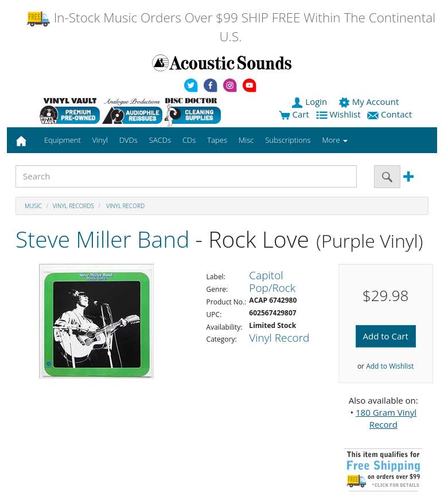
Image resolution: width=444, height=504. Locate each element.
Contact (391, 114)
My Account (370, 101)
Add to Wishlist (390, 366)
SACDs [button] (160, 140)
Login (310, 101)
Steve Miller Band (102, 239)
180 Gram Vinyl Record (386, 418)
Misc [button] (246, 140)
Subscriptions (288, 140)
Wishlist (340, 114)
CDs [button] (189, 140)
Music (33, 206)
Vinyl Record (125, 206)
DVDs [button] (128, 140)
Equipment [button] (63, 140)
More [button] (335, 140)
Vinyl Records (73, 206)
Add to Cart (386, 336)
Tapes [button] (217, 140)
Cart (294, 114)
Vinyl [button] (100, 140)
